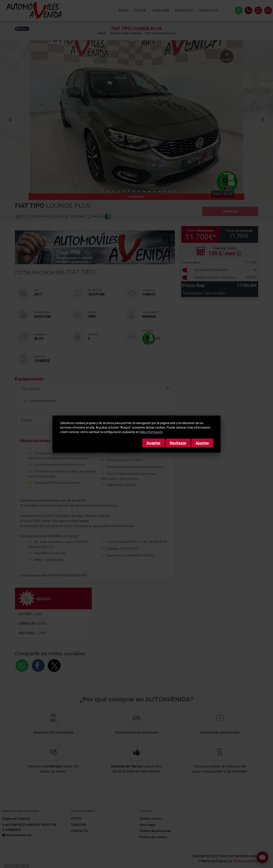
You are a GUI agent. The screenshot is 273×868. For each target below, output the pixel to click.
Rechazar (178, 443)
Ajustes (202, 443)
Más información (151, 432)
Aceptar (154, 443)
